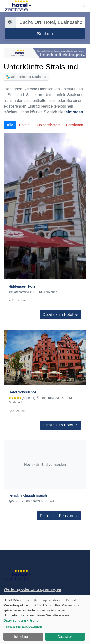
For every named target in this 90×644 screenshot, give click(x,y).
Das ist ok (65, 637)
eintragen (74, 112)
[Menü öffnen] (84, 6)
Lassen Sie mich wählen (23, 627)
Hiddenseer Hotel (22, 286)
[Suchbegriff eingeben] (51, 22)
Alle (10, 125)
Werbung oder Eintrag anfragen (32, 589)
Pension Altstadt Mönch (28, 496)
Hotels (24, 125)
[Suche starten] (45, 34)
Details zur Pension (59, 516)
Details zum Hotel (60, 315)
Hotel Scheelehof (22, 392)
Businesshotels (48, 125)
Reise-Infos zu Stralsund (26, 77)
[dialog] (45, 620)
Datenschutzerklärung (21, 620)
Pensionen (75, 125)
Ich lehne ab (23, 637)
